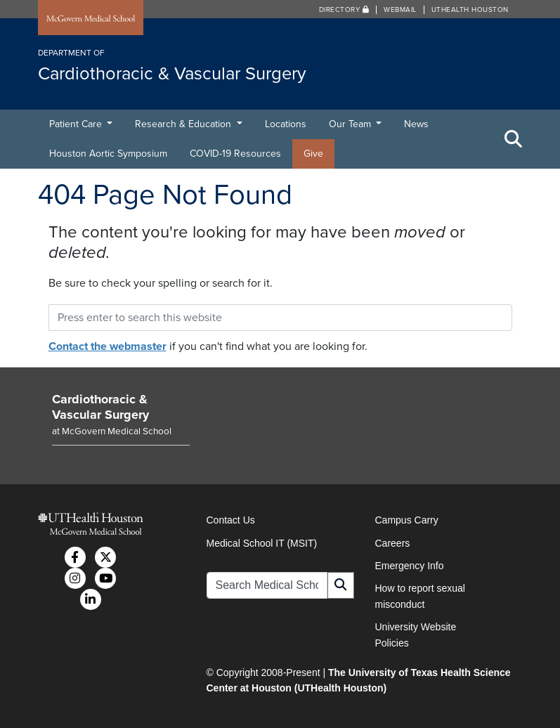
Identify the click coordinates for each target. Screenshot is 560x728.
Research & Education (184, 124)
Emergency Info (410, 566)
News (416, 124)
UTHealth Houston (470, 10)
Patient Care (77, 124)
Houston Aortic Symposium (108, 154)
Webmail (400, 10)
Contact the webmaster (108, 346)
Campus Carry (407, 520)
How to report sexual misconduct (420, 596)
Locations (286, 124)
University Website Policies (416, 635)
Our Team (351, 124)
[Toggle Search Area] (514, 139)
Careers (393, 543)
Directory (344, 10)
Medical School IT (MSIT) (262, 543)
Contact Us (231, 520)
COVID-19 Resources (235, 154)
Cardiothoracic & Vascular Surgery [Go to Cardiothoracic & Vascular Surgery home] (100, 407)
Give (313, 154)
